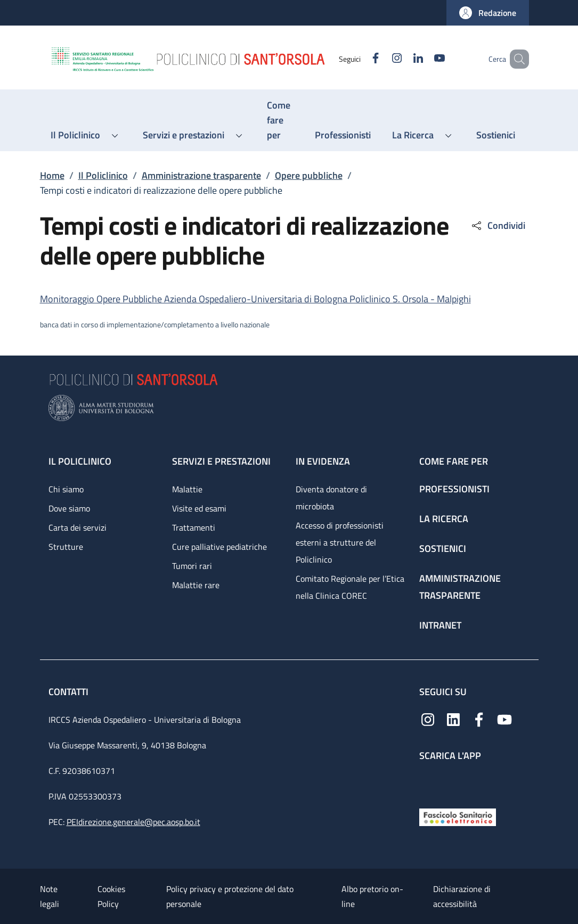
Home (52, 175)
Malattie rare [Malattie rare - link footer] (196, 585)
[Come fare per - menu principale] (280, 120)
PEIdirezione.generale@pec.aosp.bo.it (133, 822)
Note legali (50, 896)
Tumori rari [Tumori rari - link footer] (192, 566)
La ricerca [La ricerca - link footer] (444, 519)
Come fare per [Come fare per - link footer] (454, 461)
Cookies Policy (111, 896)
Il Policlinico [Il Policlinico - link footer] (80, 461)
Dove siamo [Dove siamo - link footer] (69, 508)
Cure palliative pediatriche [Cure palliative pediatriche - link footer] (219, 547)
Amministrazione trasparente (201, 175)
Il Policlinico (103, 175)
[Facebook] (360, 59)
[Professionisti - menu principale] (343, 135)
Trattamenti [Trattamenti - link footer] (194, 527)
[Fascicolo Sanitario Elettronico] (458, 816)
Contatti (70, 692)
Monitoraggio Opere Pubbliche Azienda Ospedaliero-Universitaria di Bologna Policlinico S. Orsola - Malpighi (255, 299)
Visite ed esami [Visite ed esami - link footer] (199, 508)
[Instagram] (381, 59)
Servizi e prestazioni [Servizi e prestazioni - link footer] (221, 461)
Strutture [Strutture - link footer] (66, 547)
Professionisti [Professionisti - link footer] (454, 489)
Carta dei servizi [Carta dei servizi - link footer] (78, 527)
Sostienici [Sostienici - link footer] (443, 548)
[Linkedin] (403, 59)
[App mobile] (428, 782)
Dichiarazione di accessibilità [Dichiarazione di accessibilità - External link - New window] (462, 896)
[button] (488, 13)
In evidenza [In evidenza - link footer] (323, 461)
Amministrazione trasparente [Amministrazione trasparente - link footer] (460, 587)
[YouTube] (424, 59)
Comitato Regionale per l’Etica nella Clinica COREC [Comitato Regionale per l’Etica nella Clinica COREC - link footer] (350, 587)
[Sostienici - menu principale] (496, 135)
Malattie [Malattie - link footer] (187, 489)
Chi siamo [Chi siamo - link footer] (66, 489)
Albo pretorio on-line (372, 896)
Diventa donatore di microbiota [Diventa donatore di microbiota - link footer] (331, 498)
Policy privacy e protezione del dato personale (230, 896)
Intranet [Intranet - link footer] (440, 625)
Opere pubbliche (309, 175)
